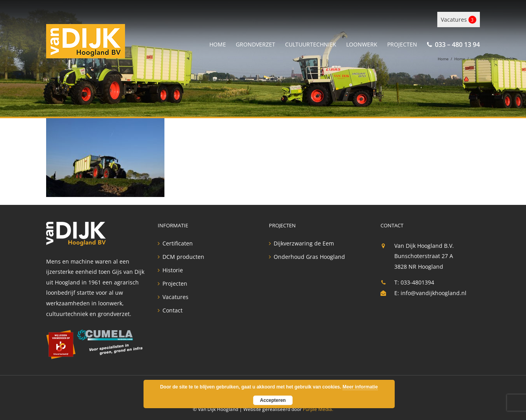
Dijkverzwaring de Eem (304, 243)
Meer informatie (360, 387)
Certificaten (178, 243)
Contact (173, 310)
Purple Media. (318, 409)
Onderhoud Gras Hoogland (309, 257)
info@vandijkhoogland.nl (434, 293)
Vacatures (459, 20)
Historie (173, 270)
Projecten (175, 284)
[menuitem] (223, 43)
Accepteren (273, 400)
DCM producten (183, 257)
